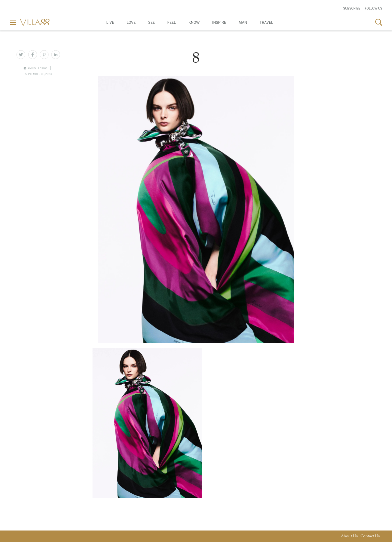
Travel (266, 22)
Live (110, 22)
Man (243, 22)
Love (131, 22)
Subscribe (352, 8)
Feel (171, 22)
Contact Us (370, 536)
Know (194, 22)
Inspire (219, 22)
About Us (349, 536)
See (152, 22)
